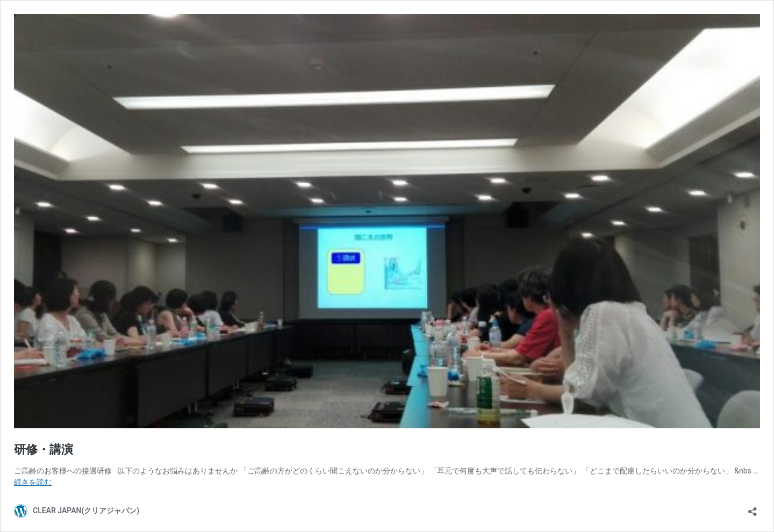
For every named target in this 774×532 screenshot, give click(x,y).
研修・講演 (44, 450)
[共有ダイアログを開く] (752, 508)
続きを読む (33, 482)
